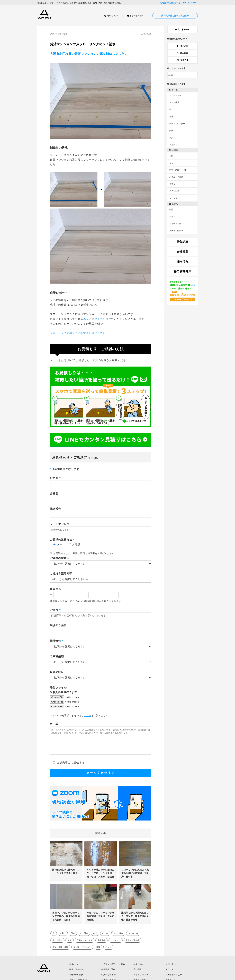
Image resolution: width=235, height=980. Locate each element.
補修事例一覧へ (108, 974)
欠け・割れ (58, 945)
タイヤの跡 (101, 319)
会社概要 (137, 974)
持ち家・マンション (82, 952)
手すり (172, 184)
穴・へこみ (133, 938)
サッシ (172, 163)
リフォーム (115, 945)
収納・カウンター (177, 123)
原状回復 (101, 945)
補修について (112, 16)
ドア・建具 (174, 102)
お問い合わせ (172, 969)
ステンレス (174, 191)
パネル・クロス (176, 177)
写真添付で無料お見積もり (175, 16)
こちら (88, 715)
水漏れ (63, 938)
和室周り (173, 145)
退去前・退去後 (132, 945)
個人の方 (182, 46)
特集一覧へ (138, 969)
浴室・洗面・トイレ (178, 170)
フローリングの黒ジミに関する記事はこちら (78, 333)
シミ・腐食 (118, 938)
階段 (171, 130)
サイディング (175, 223)
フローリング (175, 95)
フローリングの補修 (59, 34)
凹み (73, 938)
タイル (172, 216)
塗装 (70, 945)
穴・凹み (84, 938)
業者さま (182, 60)
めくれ (105, 938)
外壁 (171, 209)
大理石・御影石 (176, 230)
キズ (95, 938)
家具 (171, 138)
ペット (108, 952)
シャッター (174, 198)
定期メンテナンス (85, 945)
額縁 (171, 116)
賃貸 (98, 952)
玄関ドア (173, 156)
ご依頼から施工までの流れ (113, 969)
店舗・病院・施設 (60, 952)
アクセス (170, 974)
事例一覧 (182, 29)
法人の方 (182, 53)
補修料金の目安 (135, 16)
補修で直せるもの (77, 974)
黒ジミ (87, 319)
